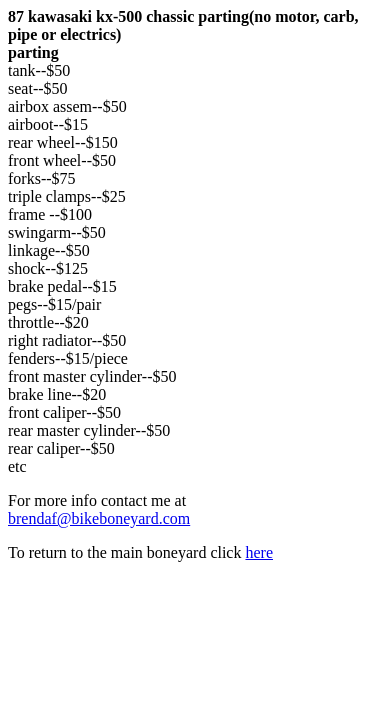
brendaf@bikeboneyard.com (99, 518)
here (259, 552)
